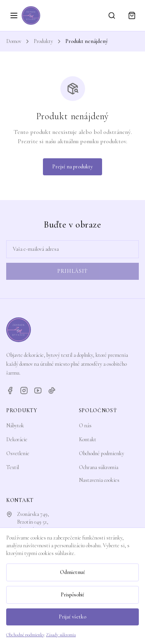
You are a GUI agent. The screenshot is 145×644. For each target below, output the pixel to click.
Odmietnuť (72, 572)
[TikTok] (52, 391)
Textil (13, 467)
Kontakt (88, 439)
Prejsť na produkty (72, 167)
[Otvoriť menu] (14, 15)
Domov (14, 41)
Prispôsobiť (72, 595)
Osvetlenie (18, 453)
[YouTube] (38, 391)
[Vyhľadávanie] (112, 15)
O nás (85, 426)
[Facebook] (10, 391)
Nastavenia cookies (99, 480)
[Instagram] (24, 391)
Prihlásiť (72, 271)
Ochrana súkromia (99, 467)
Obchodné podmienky (101, 453)
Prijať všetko (72, 617)
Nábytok (15, 426)
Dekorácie (17, 439)
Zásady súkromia (61, 635)
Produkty (43, 41)
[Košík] (132, 15)
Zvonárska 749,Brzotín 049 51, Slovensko (33, 522)
